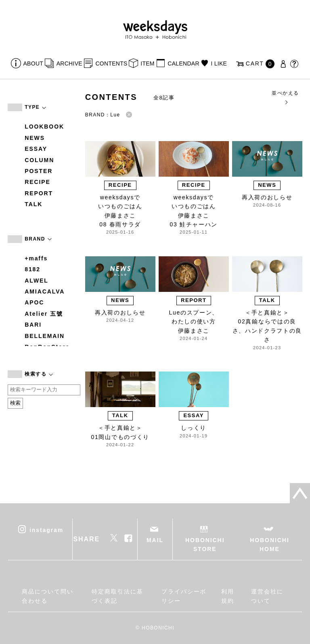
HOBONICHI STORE (205, 545)
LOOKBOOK (44, 127)
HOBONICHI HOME (269, 545)
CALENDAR (183, 63)
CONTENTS (111, 63)
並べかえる (285, 97)
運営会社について (267, 596)
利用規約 (228, 596)
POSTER (39, 171)
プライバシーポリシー (184, 596)
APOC (34, 302)
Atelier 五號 (44, 314)
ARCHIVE (69, 63)
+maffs (36, 258)
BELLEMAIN (45, 336)
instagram (46, 530)
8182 (32, 269)
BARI (33, 325)
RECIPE (38, 182)
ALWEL (37, 281)
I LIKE (219, 63)
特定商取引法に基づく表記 (117, 596)
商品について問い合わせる (47, 596)
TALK (34, 204)
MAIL (155, 540)
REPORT (39, 193)
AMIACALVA (45, 291)
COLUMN (39, 160)
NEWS (35, 138)
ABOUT (34, 63)
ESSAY (36, 149)
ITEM (148, 63)
